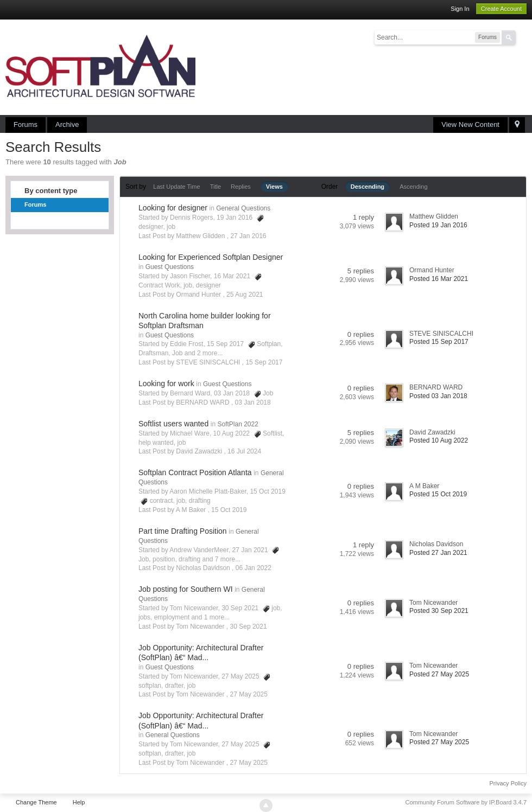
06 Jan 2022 (254, 568)
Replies (241, 187)
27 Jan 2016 (248, 236)
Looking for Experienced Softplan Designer (211, 257)
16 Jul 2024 (244, 451)
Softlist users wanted (173, 424)
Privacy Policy (508, 783)
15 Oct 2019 (229, 510)
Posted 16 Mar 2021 (439, 279)
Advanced (522, 37)
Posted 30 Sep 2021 (439, 611)
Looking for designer (173, 208)
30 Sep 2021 (249, 626)
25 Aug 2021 (245, 295)
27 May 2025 (249, 694)
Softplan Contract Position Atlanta (195, 472)
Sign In (460, 9)
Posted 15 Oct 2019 (438, 494)
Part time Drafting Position (183, 531)
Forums (26, 124)
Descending (368, 187)
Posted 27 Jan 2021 (438, 553)
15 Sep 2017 (264, 362)
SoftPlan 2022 (237, 424)
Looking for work (166, 383)
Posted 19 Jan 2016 (438, 225)
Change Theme (36, 802)
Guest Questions (170, 267)
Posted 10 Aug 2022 (439, 440)
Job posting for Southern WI (186, 589)
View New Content (470, 124)
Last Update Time (176, 187)
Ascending (413, 187)
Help (79, 802)
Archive (67, 124)
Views (274, 187)
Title (216, 187)
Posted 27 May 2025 (439, 674)
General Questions (243, 208)
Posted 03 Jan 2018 (438, 396)
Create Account (501, 9)
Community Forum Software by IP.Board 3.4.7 (466, 802)
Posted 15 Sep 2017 (439, 342)
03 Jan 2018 (253, 402)
